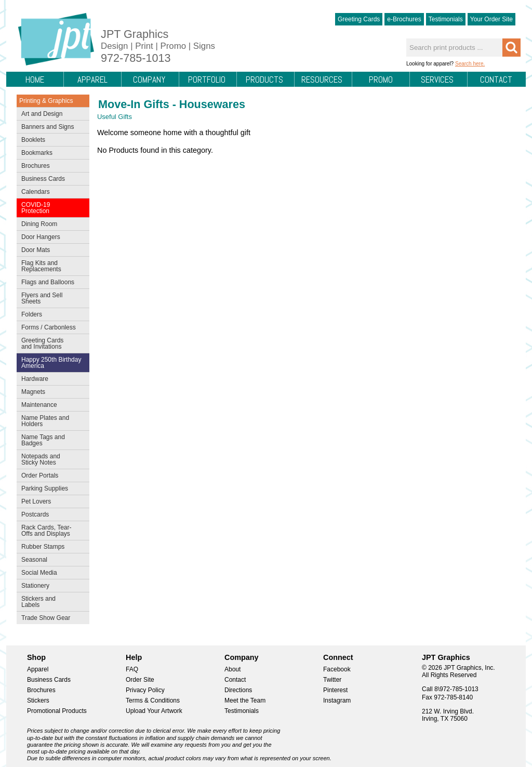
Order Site (140, 680)
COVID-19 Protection (51, 208)
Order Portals (40, 475)
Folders (51, 315)
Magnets (33, 392)
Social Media (51, 574)
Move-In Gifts (134, 104)
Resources (322, 80)
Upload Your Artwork (154, 711)
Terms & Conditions (153, 700)
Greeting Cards (359, 19)
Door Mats (51, 251)
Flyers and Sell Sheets (51, 298)
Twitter (332, 680)
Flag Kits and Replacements (51, 266)
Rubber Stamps (43, 547)
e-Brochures (404, 19)
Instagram (337, 700)
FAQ (132, 669)
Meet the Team (245, 700)
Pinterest (335, 690)
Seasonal (51, 561)
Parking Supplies (51, 490)
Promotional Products (57, 711)
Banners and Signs (51, 128)
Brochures (51, 167)
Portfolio (207, 80)
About (232, 669)
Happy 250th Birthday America (51, 363)
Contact (496, 80)
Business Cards (51, 180)
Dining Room (51, 225)
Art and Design (51, 115)
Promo (381, 80)
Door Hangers (51, 238)
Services (437, 80)
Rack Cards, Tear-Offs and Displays (51, 531)
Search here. (470, 64)
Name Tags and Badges (51, 440)
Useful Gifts (115, 117)
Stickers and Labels (51, 602)
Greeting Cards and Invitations (51, 343)
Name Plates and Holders (45, 421)
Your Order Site (491, 19)
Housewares (212, 104)
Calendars (36, 192)
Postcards (51, 515)
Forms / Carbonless (49, 327)
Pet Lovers (51, 502)
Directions (238, 690)
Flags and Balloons (51, 283)
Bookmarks (37, 153)
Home (35, 80)
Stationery (51, 587)
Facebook (337, 669)
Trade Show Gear (51, 619)
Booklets (33, 140)
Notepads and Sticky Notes (51, 459)
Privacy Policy (145, 690)
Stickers (38, 700)
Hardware (35, 379)
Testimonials (446, 19)
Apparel (92, 80)
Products (264, 80)
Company (149, 80)
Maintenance (51, 406)
